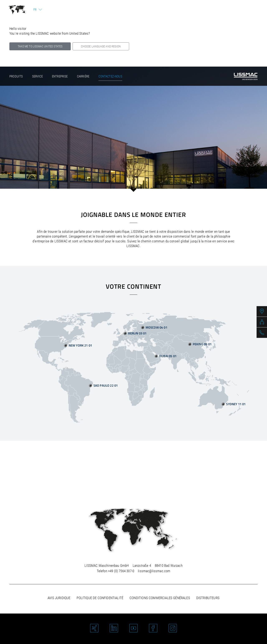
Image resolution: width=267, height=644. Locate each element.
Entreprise (60, 76)
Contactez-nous (110, 76)
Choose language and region (101, 46)
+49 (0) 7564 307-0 (121, 571)
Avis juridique (59, 598)
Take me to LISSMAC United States (40, 46)
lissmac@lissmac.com (154, 571)
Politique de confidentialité (100, 598)
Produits (16, 76)
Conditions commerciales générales (160, 598)
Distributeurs (208, 598)
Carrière (83, 76)
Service (37, 76)
